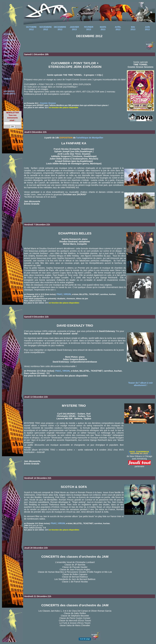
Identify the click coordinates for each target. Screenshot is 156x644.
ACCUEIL (8, 34)
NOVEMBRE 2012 (46, 28)
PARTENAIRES (11, 64)
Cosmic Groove (48, 103)
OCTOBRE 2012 (31, 28)
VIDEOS (8, 79)
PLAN (6, 52)
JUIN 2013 (147, 28)
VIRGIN (67, 294)
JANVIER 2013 (74, 28)
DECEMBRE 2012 (60, 28)
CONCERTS (9, 40)
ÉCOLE (7, 44)
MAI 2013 (133, 28)
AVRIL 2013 (118, 28)
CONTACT (9, 60)
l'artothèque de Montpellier (90, 138)
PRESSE (8, 48)
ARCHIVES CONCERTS (9, 93)
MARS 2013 (103, 28)
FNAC (60, 294)
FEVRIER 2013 (89, 28)
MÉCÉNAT (9, 56)
